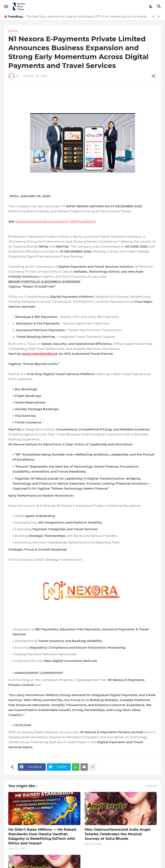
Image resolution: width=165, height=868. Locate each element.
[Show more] (93, 767)
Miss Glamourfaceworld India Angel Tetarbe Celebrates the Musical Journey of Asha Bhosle (118, 834)
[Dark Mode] (151, 6)
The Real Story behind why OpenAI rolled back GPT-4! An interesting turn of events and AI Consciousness (88, 17)
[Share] (153, 76)
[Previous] (154, 17)
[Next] (159, 17)
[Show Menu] (6, 6)
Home (13, 31)
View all (151, 786)
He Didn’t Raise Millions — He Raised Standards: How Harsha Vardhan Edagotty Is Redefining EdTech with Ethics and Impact (42, 836)
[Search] (159, 6)
